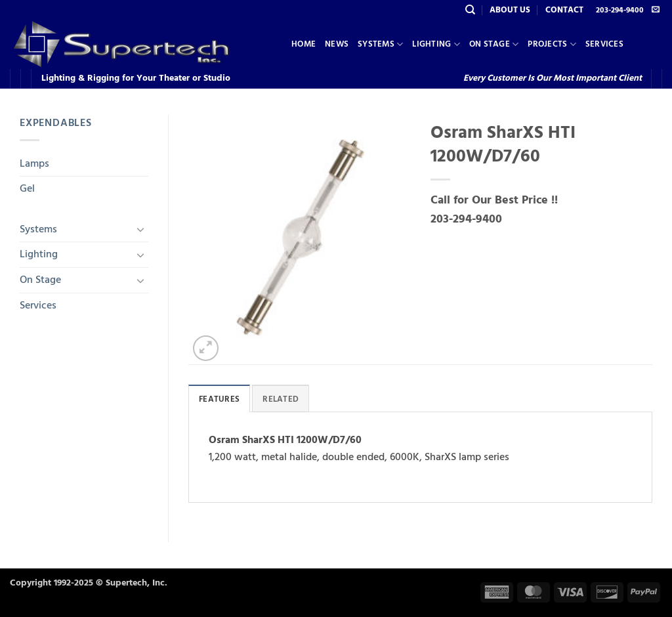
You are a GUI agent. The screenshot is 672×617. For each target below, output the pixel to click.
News (337, 44)
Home (304, 44)
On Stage (494, 44)
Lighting (436, 44)
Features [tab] (219, 399)
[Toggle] (140, 229)
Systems (380, 44)
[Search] (470, 10)
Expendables (56, 123)
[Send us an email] (656, 10)
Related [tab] (281, 399)
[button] (206, 348)
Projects (552, 44)
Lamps (34, 163)
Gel (27, 188)
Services (604, 44)
